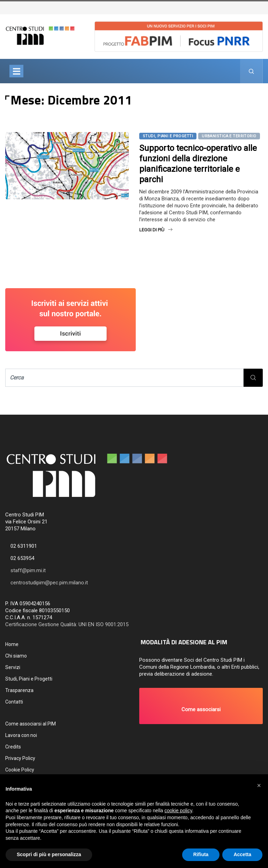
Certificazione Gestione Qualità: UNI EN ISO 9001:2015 (67, 624)
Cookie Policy (20, 770)
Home (12, 644)
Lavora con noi (21, 735)
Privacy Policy (20, 758)
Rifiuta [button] (201, 854)
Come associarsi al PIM (31, 724)
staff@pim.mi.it (28, 570)
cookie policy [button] (178, 811)
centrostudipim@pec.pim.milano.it (49, 583)
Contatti (14, 702)
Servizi (13, 667)
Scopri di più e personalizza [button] (49, 854)
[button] (201, 706)
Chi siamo (16, 656)
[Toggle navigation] (16, 71)
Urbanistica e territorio (229, 136)
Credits (13, 747)
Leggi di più (156, 230)
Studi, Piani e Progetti (168, 136)
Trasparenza (19, 690)
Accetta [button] (242, 854)
